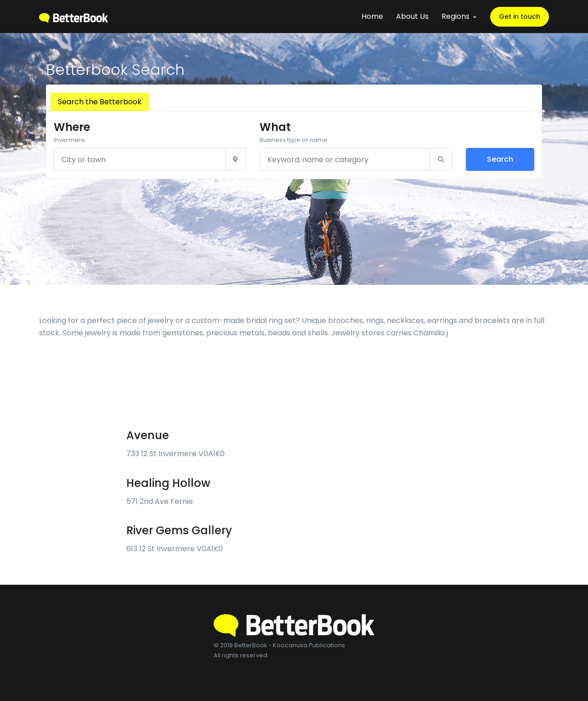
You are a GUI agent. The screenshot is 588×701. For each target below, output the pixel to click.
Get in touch (520, 17)
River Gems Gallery (179, 530)
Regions (455, 16)
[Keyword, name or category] (345, 159)
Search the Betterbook (100, 102)
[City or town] (140, 159)
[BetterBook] (73, 16)
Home (372, 16)
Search (500, 159)
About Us (412, 16)
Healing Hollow (168, 483)
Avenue (148, 435)
